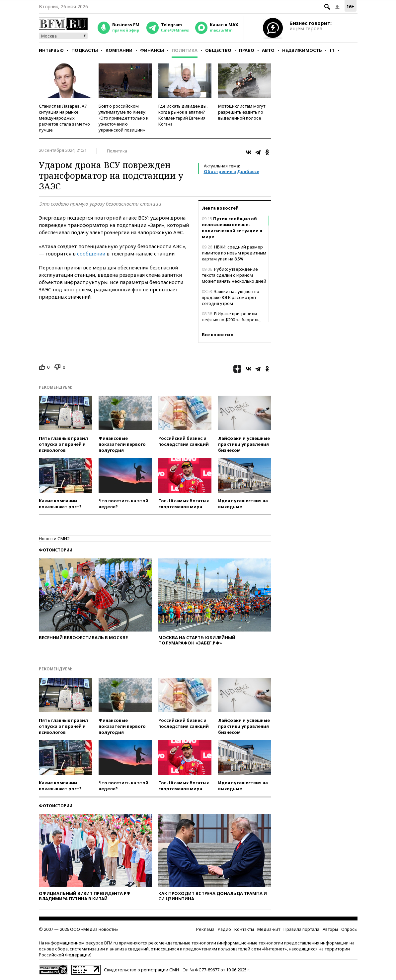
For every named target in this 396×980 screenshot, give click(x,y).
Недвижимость (302, 50)
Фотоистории (56, 550)
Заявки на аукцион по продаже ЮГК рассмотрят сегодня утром (231, 297)
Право (247, 50)
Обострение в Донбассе (232, 171)
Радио (224, 929)
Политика (185, 50)
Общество (218, 50)
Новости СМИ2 (54, 539)
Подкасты (85, 50)
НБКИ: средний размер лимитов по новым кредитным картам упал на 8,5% (234, 253)
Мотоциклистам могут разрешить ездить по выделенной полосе (242, 112)
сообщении (92, 253)
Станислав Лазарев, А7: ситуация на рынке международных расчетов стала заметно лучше (64, 118)
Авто (268, 50)
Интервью (51, 50)
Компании (119, 50)
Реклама (205, 929)
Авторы (330, 929)
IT (332, 50)
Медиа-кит (269, 929)
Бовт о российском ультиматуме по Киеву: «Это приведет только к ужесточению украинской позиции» (123, 118)
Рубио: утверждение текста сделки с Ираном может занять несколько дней (234, 275)
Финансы (152, 50)
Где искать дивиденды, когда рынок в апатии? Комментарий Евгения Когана (183, 115)
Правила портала (301, 929)
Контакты (244, 929)
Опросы (349, 929)
